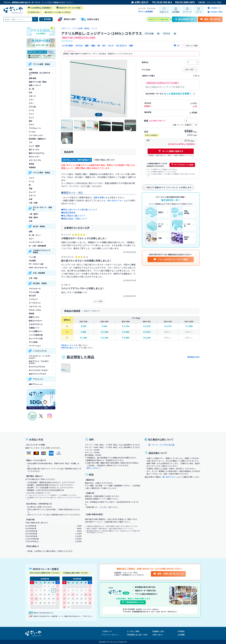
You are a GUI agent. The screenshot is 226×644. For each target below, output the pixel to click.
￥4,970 (147, 332)
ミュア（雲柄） (35, 146)
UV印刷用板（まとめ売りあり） (39, 74)
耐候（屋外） (34, 217)
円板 (31, 188)
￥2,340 (104, 338)
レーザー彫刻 (67, 46)
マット (31, 114)
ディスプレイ (121, 46)
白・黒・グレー (35, 235)
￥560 (83, 326)
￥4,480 (125, 338)
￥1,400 (104, 332)
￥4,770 (168, 326)
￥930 (104, 326)
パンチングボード (36, 242)
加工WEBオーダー (185, 19)
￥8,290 (147, 338)
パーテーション (35, 346)
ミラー (31, 100)
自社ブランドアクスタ (37, 374)
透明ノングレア (35, 85)
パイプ (31, 178)
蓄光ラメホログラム (37, 153)
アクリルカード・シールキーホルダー (40, 357)
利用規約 (181, 631)
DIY (104, 46)
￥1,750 (125, 326)
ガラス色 (32, 107)
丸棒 (31, 199)
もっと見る (99, 301)
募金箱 (31, 313)
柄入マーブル (34, 149)
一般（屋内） (34, 214)
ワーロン (32, 132)
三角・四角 (33, 203)
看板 (93, 46)
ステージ (32, 195)
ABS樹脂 (32, 260)
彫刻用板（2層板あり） (38, 139)
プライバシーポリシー (110, 635)
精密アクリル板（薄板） (38, 82)
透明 (31, 69)
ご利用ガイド (107, 631)
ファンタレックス (36, 135)
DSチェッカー (34, 157)
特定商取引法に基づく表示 (137, 635)
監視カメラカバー (36, 321)
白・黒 (31, 89)
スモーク (32, 96)
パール (31, 110)
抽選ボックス (34, 317)
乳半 (31, 92)
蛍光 (31, 121)
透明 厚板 (33, 78)
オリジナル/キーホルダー (39, 370)
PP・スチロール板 (36, 264)
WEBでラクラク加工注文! (159, 19)
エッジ (31, 117)
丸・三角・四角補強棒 (37, 246)
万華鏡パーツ (34, 328)
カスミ (31, 124)
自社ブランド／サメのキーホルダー (39, 362)
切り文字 (32, 296)
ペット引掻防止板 (36, 335)
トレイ (111, 46)
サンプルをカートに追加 (182, 165)
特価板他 (32, 167)
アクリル (79, 46)
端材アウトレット (36, 384)
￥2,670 (147, 326)
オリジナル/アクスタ (37, 367)
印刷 (131, 46)
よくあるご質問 (133, 631)
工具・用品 (33, 278)
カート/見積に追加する (171, 151)
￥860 (83, 332)
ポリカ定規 (33, 342)
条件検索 (46, 19)
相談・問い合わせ (210, 19)
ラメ (31, 142)
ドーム (31, 181)
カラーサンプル (35, 160)
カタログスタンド (36, 324)
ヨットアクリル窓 (36, 338)
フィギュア (33, 299)
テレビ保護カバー (36, 331)
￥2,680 (125, 332)
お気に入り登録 (190, 46)
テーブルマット (35, 303)
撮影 (87, 46)
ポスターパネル (35, 310)
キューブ (32, 192)
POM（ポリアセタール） (39, 268)
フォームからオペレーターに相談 (171, 259)
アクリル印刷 (34, 292)
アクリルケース (35, 288)
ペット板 (32, 257)
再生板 (31, 164)
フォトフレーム (35, 306)
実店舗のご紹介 (158, 631)
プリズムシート (35, 128)
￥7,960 (189, 326)
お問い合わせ (140, 2)
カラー (31, 103)
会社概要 (181, 635)
